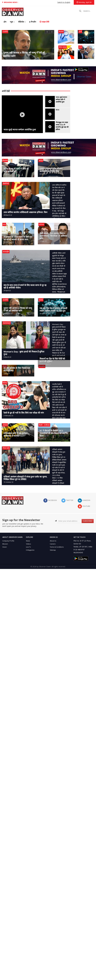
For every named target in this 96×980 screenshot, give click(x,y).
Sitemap (53, 550)
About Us (53, 541)
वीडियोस (22, 22)
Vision (5, 547)
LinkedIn (84, 500)
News (28, 541)
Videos (29, 544)
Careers (53, 544)
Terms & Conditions (57, 547)
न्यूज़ (12, 22)
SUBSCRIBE (88, 521)
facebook (50, 500)
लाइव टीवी (44, 22)
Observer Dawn (84, 77)
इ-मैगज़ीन (33, 22)
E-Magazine (30, 550)
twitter (67, 500)
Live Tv (28, 547)
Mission (5, 544)
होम (5, 22)
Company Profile (8, 541)
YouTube (84, 506)
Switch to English (64, 2)
